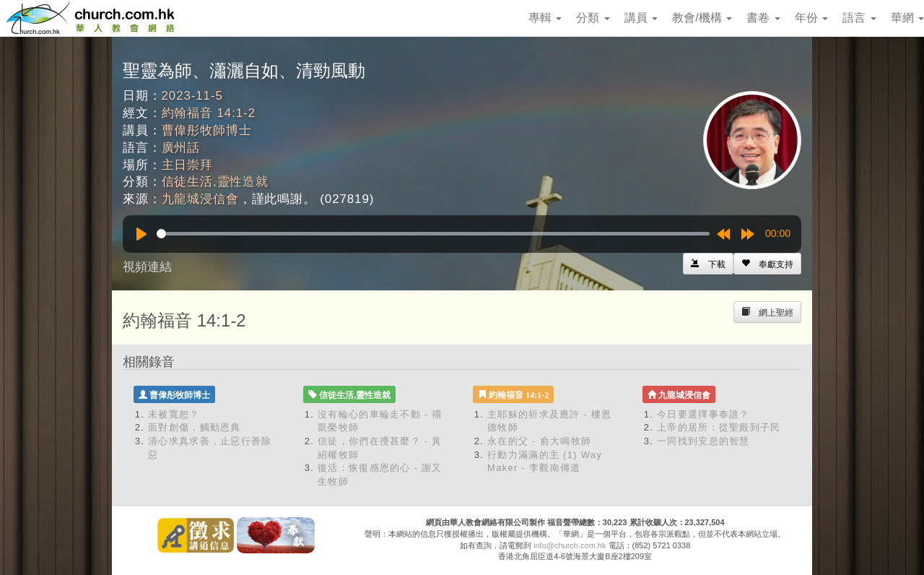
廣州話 (181, 148)
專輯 (545, 18)
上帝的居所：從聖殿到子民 (719, 427)
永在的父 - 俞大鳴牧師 (539, 441)
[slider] (433, 234)
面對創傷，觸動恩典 (195, 427)
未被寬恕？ (174, 414)
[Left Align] (767, 264)
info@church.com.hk (570, 545)
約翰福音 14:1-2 (209, 113)
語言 (859, 18)
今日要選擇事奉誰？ (703, 414)
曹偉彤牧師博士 (207, 130)
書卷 (763, 18)
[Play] (141, 234)
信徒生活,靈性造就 (215, 182)
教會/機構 (702, 18)
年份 (811, 18)
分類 (593, 18)
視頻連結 (147, 267)
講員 (641, 18)
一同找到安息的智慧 (703, 441)
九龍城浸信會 (200, 199)
